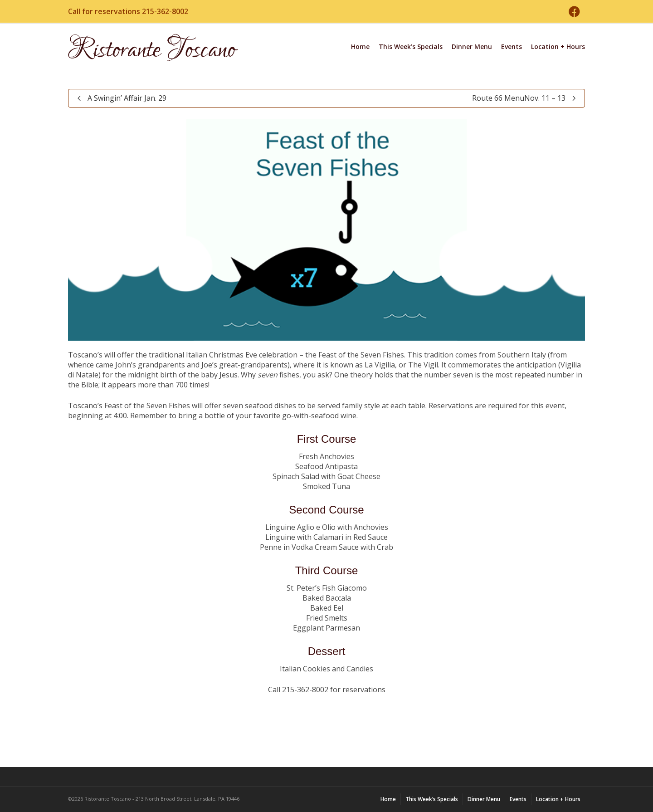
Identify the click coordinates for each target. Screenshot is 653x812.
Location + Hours (558, 46)
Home (360, 46)
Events (512, 46)
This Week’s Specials (411, 46)
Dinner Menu (472, 46)
